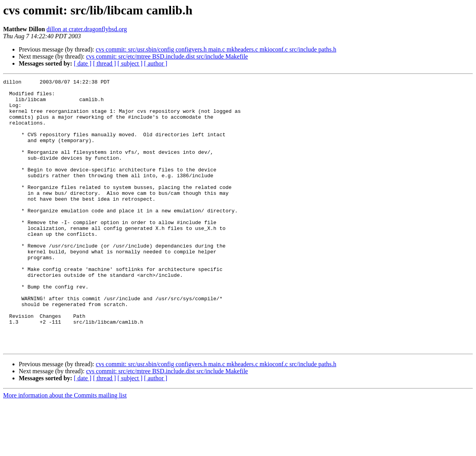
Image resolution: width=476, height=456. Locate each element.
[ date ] (83, 63)
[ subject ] (130, 63)
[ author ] (156, 63)
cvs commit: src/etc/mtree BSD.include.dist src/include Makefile (167, 56)
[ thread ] (104, 63)
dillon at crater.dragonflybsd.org (87, 29)
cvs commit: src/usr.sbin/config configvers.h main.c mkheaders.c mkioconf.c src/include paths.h (216, 49)
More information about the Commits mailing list (65, 449)
